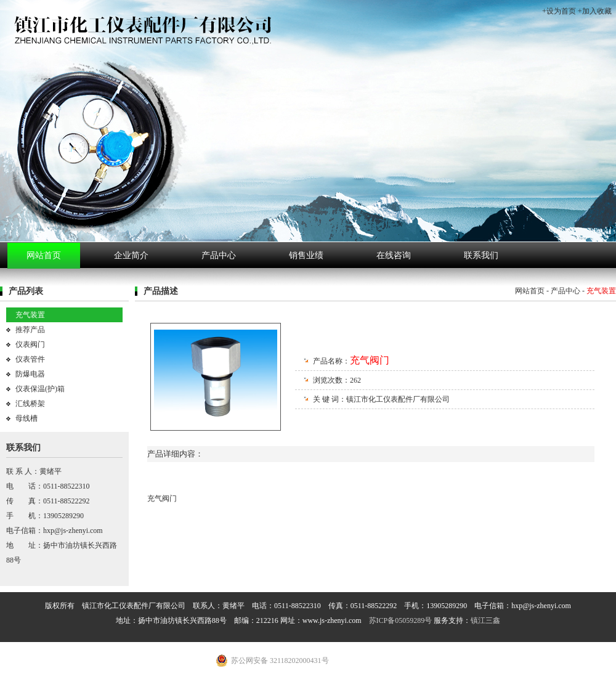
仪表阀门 (30, 344)
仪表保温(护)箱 (40, 389)
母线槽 (26, 418)
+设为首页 (559, 11)
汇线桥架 (30, 404)
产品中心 (219, 255)
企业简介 (131, 255)
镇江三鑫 (485, 620)
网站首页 (44, 255)
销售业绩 (306, 255)
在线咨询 (394, 255)
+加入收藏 (595, 11)
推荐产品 (30, 330)
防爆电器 (30, 374)
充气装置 (30, 315)
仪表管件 (30, 359)
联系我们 (481, 255)
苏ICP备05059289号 (401, 620)
